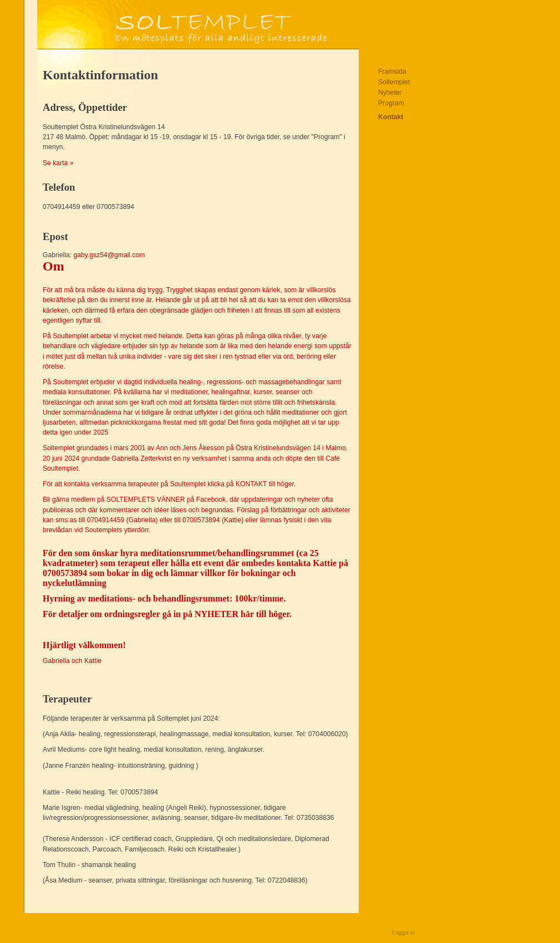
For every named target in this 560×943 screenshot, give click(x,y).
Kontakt (391, 117)
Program (391, 103)
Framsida (392, 72)
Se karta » (58, 163)
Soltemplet (394, 82)
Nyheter (390, 93)
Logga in (403, 932)
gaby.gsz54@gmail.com (198, 461)
